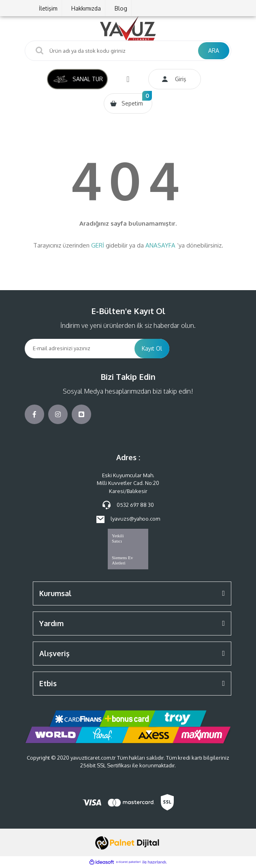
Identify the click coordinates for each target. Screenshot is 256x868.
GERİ (98, 245)
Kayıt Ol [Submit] (152, 348)
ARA (214, 51)
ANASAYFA (160, 245)
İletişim (48, 8)
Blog (121, 8)
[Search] (128, 51)
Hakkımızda (86, 8)
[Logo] (128, 28)
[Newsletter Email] (80, 349)
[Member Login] (175, 79)
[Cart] (128, 103)
